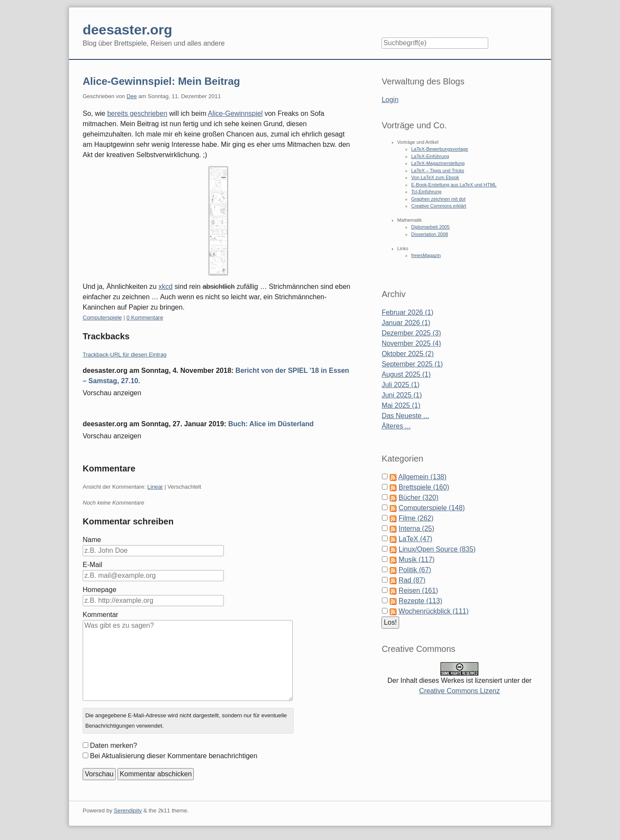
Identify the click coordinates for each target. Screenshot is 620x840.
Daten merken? (113, 745)
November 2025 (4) (411, 343)
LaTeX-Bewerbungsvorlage (440, 149)
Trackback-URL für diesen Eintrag (125, 355)
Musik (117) (417, 559)
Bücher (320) (419, 497)
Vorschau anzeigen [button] (112, 393)
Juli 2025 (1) (400, 385)
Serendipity (128, 811)
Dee (132, 96)
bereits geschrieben (137, 113)
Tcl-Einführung (426, 192)
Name (92, 540)
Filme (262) (416, 518)
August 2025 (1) (406, 374)
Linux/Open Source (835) (437, 549)
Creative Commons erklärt (439, 206)
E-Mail (92, 565)
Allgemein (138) (422, 477)
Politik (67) (415, 570)
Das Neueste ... (405, 416)
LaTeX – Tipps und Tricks (438, 170)
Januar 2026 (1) (406, 323)
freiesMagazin (426, 255)
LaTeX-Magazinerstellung (438, 163)
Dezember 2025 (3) (411, 333)
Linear (155, 487)
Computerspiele (102, 318)
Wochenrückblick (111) (434, 611)
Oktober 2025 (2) (408, 354)
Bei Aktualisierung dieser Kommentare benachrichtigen (174, 756)
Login (390, 100)
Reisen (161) (418, 590)
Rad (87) (412, 580)
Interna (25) (417, 528)
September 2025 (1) (412, 364)
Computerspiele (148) (432, 508)
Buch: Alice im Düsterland (271, 424)
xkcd (166, 287)
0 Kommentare (145, 318)
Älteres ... (396, 426)
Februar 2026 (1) (407, 312)
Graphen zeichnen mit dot (438, 199)
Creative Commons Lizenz (459, 691)
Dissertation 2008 (430, 234)
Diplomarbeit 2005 (430, 227)
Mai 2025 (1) (401, 405)
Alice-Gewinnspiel (235, 113)
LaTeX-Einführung (430, 156)
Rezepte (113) (420, 601)
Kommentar (101, 615)
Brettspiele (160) (424, 487)
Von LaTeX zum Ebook (435, 177)
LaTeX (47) (415, 539)
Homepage (99, 590)
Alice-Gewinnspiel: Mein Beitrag (161, 81)
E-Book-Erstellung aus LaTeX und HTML (454, 185)
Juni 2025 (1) (401, 395)
